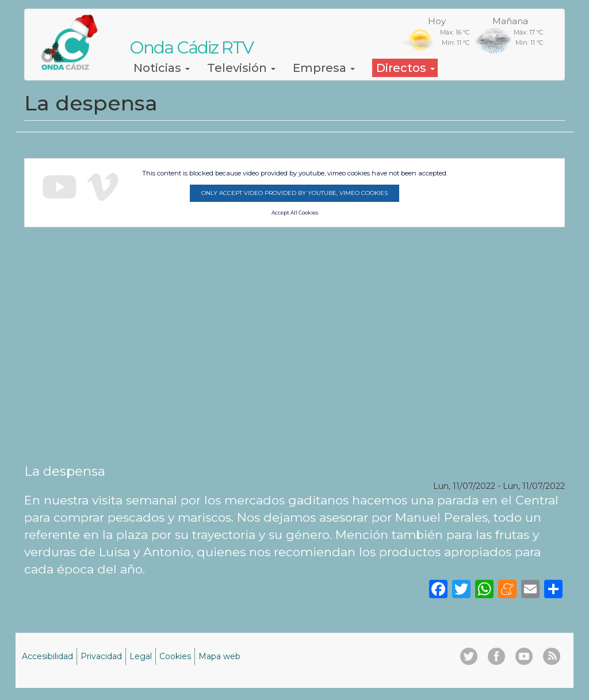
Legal (141, 656)
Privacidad (101, 656)
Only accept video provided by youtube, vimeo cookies (294, 193)
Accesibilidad (47, 656)
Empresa (324, 68)
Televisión (241, 68)
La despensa (65, 471)
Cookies (175, 656)
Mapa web (219, 656)
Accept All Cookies (295, 213)
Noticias (162, 68)
